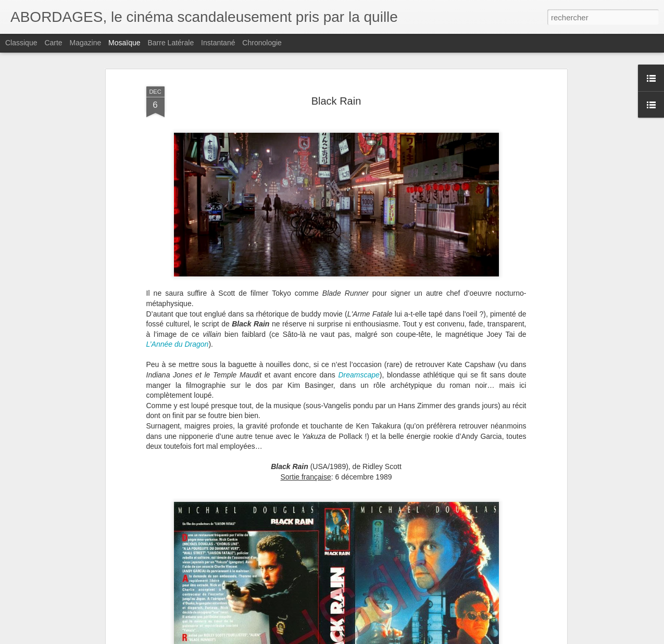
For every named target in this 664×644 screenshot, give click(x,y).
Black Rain (336, 101)
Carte (53, 43)
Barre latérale (171, 43)
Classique (21, 43)
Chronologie (262, 43)
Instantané (218, 43)
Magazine (86, 43)
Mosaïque (124, 43)
